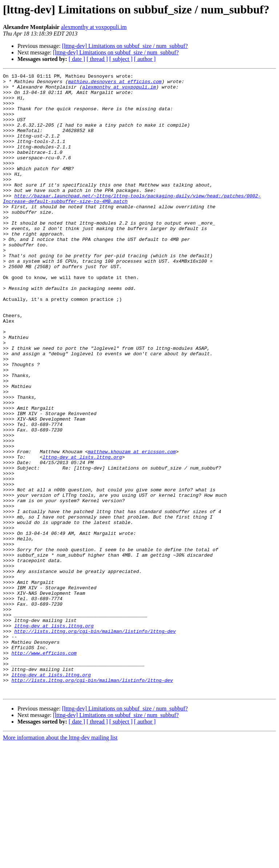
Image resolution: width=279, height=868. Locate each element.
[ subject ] (121, 59)
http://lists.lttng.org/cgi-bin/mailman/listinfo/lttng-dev (95, 743)
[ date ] (77, 59)
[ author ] (145, 59)
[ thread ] (97, 59)
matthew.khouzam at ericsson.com (132, 528)
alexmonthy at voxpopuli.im (94, 27)
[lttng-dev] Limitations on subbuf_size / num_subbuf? (125, 46)
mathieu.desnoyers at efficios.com (115, 83)
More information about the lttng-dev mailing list (60, 862)
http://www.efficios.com (44, 769)
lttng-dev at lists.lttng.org (82, 534)
